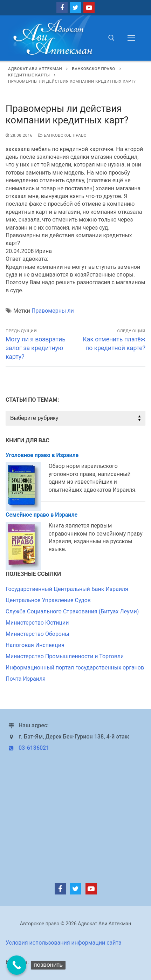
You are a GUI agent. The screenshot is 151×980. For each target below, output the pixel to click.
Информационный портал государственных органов (75, 668)
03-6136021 (27, 748)
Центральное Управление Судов (48, 600)
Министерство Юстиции (37, 623)
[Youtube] (89, 8)
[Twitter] (75, 8)
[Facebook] (62, 8)
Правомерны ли (53, 311)
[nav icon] (131, 38)
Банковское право (63, 135)
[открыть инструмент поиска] (111, 38)
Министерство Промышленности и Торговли (65, 656)
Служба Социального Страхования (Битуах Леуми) (72, 611)
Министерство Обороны (37, 634)
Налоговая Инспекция (35, 645)
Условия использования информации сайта (64, 943)
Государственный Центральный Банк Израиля (67, 589)
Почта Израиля (26, 679)
